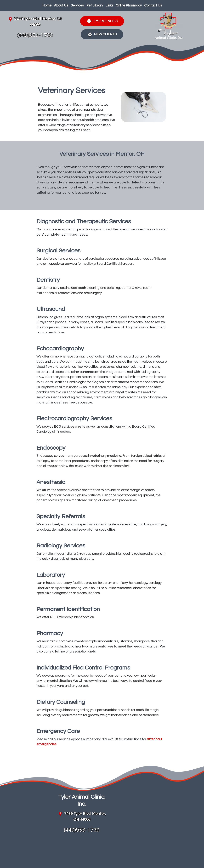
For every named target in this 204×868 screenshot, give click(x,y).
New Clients (102, 34)
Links (109, 5)
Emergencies (102, 21)
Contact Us (153, 5)
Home (47, 5)
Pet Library (95, 5)
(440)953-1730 (35, 35)
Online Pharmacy (129, 5)
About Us (61, 5)
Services (77, 5)
